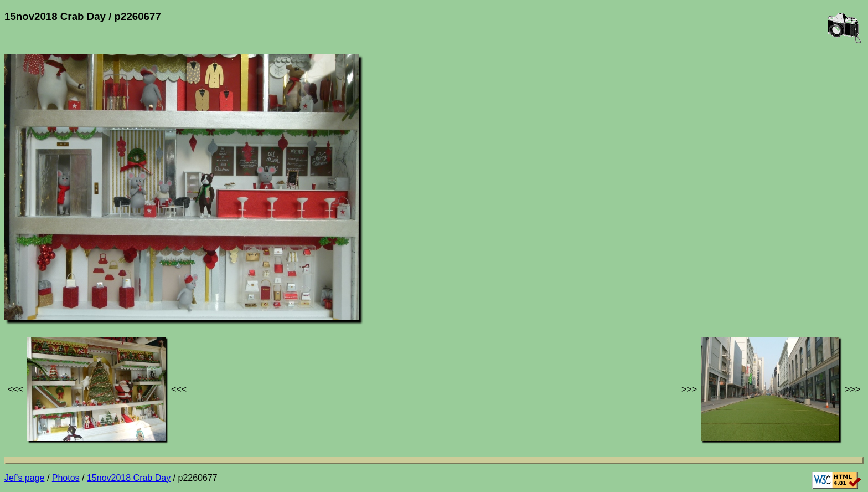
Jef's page (24, 478)
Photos (66, 478)
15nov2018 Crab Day (129, 478)
